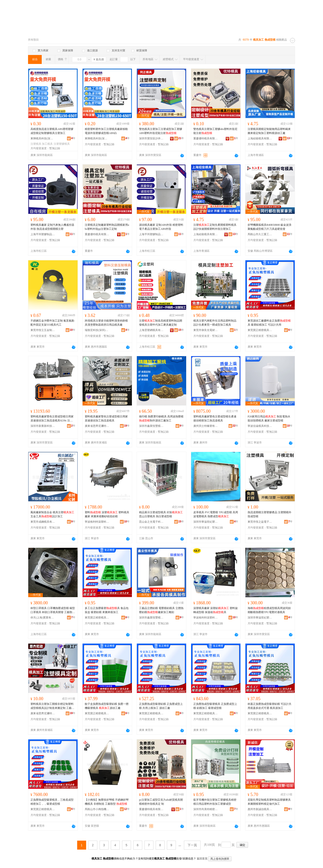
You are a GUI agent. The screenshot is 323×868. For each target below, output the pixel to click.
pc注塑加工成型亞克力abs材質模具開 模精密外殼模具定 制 (161, 802)
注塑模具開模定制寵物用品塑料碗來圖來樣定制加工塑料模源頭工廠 (269, 131)
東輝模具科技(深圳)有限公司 (43, 138)
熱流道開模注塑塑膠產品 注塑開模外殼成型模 (270, 514)
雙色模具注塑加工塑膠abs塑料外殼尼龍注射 (215, 131)
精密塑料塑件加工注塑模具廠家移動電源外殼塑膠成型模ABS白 (106, 131)
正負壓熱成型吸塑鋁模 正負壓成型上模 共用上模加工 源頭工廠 (161, 706)
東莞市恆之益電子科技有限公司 (260, 522)
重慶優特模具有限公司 (206, 138)
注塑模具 (36, 144)
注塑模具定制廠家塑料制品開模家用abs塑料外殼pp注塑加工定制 (107, 227)
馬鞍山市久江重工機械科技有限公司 (260, 234)
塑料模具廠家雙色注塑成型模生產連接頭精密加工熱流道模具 (215, 419)
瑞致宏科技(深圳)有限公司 (97, 330)
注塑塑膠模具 (62, 144)
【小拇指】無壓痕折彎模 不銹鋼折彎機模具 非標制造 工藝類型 (107, 802)
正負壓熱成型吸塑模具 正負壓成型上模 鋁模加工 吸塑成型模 (215, 706)
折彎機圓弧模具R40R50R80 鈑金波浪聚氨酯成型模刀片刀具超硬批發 (270, 227)
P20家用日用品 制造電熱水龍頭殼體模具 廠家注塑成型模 (269, 419)
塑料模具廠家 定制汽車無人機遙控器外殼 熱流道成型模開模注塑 (52, 227)
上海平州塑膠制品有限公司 (43, 234)
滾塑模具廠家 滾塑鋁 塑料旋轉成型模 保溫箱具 (216, 610)
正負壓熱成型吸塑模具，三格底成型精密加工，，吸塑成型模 (52, 802)
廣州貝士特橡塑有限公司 (206, 426)
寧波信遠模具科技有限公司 (260, 426)
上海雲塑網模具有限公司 (151, 330)
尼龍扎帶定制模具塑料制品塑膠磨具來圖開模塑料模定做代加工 (269, 802)
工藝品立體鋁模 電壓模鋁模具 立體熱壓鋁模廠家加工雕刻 (161, 610)
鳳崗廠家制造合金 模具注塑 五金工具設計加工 (52, 514)
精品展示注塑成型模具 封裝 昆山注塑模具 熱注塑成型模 (161, 514)
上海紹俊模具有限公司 (260, 138)
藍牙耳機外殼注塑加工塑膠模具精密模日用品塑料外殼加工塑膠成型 (215, 802)
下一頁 (192, 845)
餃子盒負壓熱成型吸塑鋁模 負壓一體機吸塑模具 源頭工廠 (107, 706)
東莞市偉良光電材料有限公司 (206, 330)
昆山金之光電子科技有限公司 (151, 522)
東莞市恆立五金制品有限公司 (43, 330)
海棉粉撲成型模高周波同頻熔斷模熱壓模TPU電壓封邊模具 (269, 610)
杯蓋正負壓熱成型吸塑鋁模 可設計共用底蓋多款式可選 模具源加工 (270, 706)
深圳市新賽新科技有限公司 (43, 426)
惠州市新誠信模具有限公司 (260, 809)
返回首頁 (202, 859)
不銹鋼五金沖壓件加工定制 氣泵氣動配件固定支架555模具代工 (52, 323)
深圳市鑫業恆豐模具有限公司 (151, 426)
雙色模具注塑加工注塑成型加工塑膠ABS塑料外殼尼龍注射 (161, 131)
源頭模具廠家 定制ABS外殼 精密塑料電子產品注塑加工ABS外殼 (161, 227)
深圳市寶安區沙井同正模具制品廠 (151, 138)
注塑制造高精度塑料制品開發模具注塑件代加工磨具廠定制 (161, 323)
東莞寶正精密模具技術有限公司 (260, 330)
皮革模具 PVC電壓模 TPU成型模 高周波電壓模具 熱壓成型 (216, 514)
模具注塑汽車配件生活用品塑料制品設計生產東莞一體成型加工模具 (215, 323)
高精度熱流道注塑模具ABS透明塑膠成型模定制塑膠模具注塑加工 (52, 131)
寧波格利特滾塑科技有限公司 (97, 522)
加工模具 (47, 144)
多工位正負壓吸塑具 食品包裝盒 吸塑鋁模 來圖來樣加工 (107, 610)
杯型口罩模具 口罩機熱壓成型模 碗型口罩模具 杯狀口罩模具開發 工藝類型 (53, 610)
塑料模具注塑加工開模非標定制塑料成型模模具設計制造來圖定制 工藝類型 (52, 706)
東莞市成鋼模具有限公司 (43, 522)
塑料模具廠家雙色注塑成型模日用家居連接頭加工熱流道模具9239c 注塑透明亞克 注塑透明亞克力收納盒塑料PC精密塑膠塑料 (52, 419)
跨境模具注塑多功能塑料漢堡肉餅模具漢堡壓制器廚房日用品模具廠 (106, 323)
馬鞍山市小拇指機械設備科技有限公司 (97, 809)
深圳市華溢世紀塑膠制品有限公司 (206, 522)
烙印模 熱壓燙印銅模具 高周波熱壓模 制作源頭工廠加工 (161, 419)
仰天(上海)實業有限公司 (43, 618)
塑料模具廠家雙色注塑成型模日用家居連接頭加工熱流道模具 (106, 419)
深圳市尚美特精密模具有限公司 (206, 809)
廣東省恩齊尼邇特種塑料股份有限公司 (97, 426)
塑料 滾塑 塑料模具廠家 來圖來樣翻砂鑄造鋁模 (107, 514)
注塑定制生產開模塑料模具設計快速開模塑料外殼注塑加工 (215, 227)
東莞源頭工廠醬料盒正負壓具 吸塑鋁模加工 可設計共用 (269, 323)
